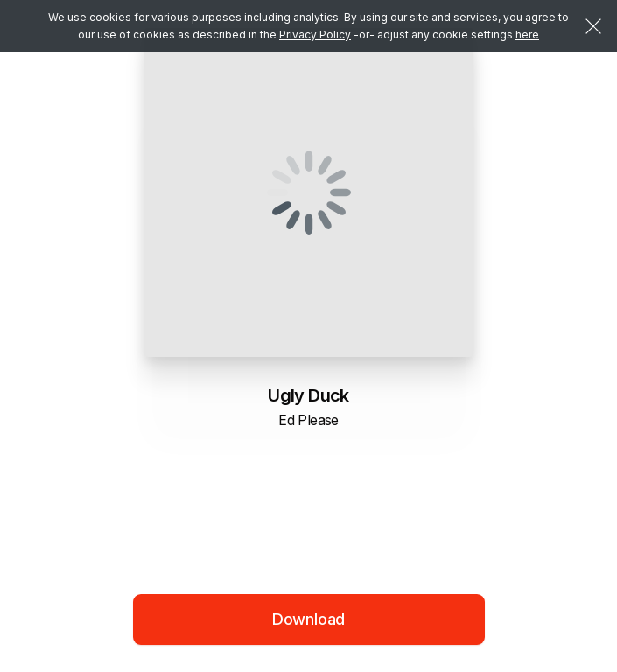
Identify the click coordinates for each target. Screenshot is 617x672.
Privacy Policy (315, 35)
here (527, 35)
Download (309, 619)
